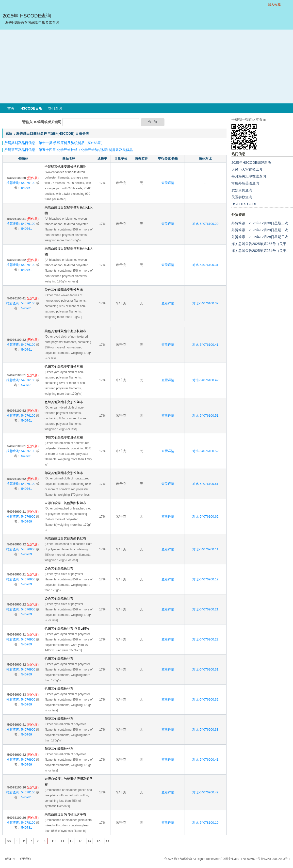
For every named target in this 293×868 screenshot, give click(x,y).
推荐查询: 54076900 (21, 516)
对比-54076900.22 (205, 639)
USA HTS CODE (244, 204)
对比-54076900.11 (205, 549)
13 (81, 841)
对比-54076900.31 (205, 669)
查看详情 (168, 183)
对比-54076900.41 (205, 760)
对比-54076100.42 (205, 380)
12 (72, 841)
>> (108, 841)
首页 (11, 108)
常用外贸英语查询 (245, 183)
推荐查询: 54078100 (21, 792)
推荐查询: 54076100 (21, 183)
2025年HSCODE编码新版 (251, 163)
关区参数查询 (242, 197)
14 (90, 841)
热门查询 (55, 108)
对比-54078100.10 (205, 823)
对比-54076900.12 (205, 579)
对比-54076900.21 (205, 609)
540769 (26, 521)
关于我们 (25, 859)
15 (98, 841)
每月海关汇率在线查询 (249, 176)
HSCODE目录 (31, 108)
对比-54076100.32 (205, 303)
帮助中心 (11, 859)
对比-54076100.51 (205, 416)
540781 (26, 797)
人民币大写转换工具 (247, 169)
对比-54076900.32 (205, 699)
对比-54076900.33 (205, 729)
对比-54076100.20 (205, 224)
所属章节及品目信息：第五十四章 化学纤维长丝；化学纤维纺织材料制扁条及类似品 (68, 150)
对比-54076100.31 (205, 265)
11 (63, 841)
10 (53, 841)
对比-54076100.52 (205, 451)
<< (9, 841)
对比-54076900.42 (205, 792)
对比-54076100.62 (205, 516)
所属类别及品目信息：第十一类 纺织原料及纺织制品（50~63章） (54, 143)
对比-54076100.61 (205, 484)
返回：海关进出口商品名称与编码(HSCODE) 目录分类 (47, 133)
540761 (26, 188)
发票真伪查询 (242, 190)
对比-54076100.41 (205, 345)
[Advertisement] (146, 66)
